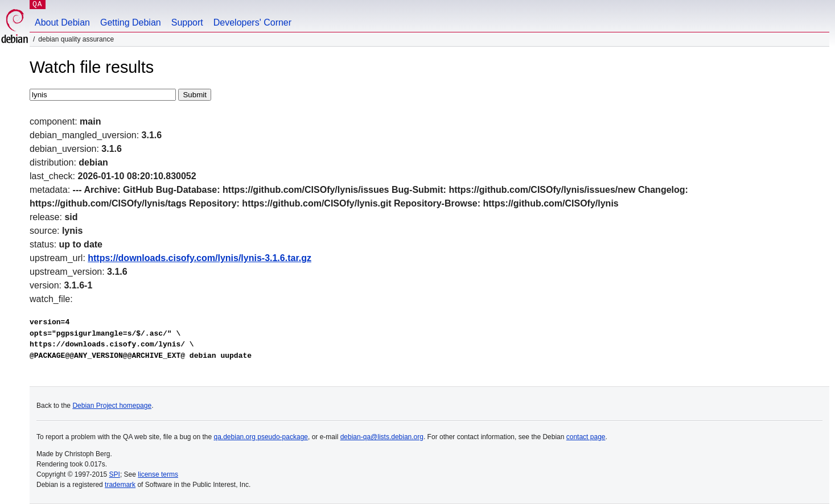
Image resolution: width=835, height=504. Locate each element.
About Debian (62, 22)
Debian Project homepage (112, 406)
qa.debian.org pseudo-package (261, 437)
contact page (586, 437)
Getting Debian (131, 22)
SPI (115, 474)
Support (187, 22)
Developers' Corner (252, 22)
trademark (120, 485)
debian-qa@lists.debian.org (382, 437)
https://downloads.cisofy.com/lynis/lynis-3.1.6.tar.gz (200, 258)
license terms (158, 474)
